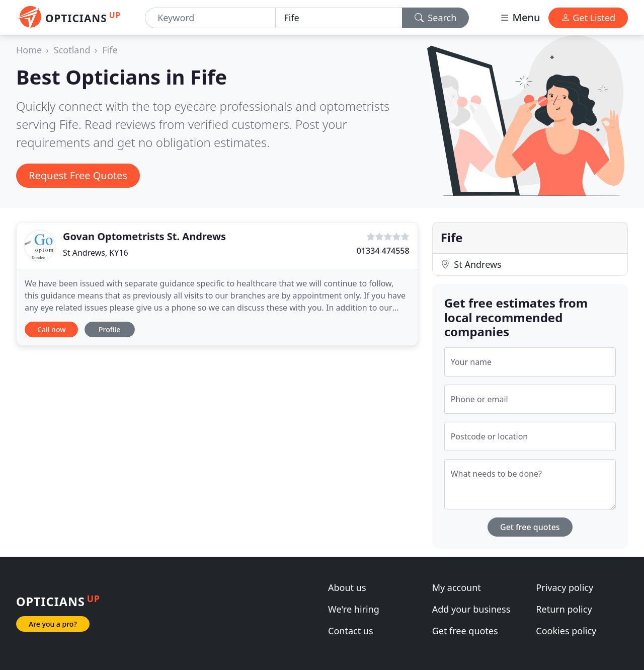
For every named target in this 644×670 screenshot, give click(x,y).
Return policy (564, 609)
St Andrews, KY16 (96, 253)
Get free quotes (530, 527)
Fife (110, 50)
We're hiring (354, 609)
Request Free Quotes (78, 175)
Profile (109, 329)
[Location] (339, 18)
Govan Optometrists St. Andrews (144, 236)
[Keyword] (210, 18)
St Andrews (471, 264)
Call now (51, 329)
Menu (520, 17)
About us (347, 587)
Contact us (351, 631)
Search (436, 18)
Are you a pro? (53, 624)
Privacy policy (565, 587)
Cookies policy (566, 631)
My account (457, 587)
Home (29, 50)
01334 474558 (383, 251)
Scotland (72, 50)
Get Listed (588, 18)
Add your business (471, 609)
